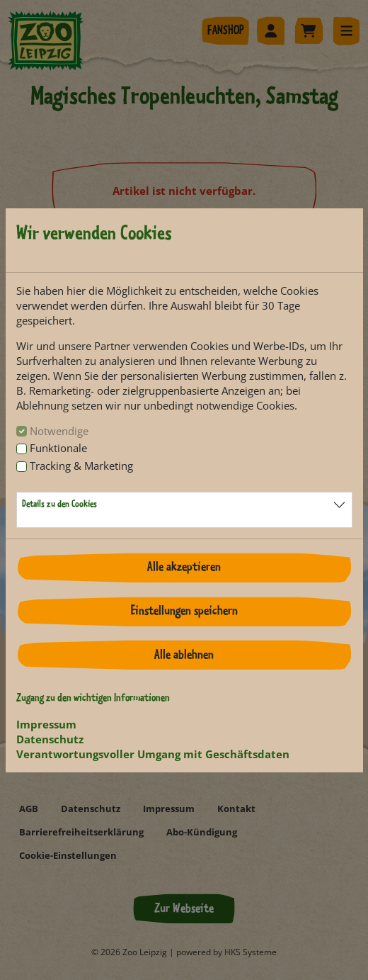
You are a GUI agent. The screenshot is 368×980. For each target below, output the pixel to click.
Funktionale (58, 448)
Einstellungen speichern (184, 612)
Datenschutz (50, 739)
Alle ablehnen (184, 655)
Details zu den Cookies (59, 505)
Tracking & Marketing (81, 466)
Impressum (46, 724)
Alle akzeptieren (184, 568)
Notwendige (59, 431)
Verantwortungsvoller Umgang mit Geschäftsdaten (153, 754)
